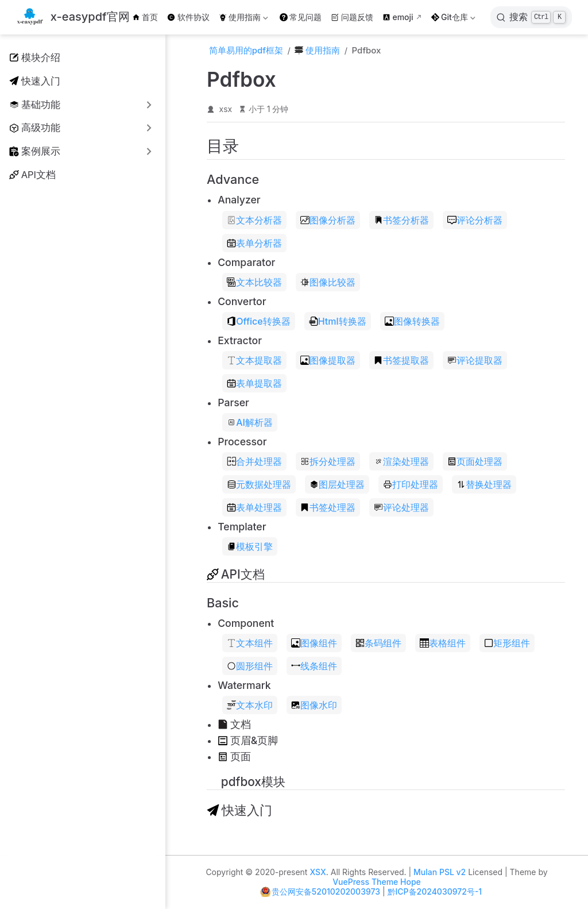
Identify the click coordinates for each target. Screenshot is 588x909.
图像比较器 (328, 282)
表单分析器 (254, 243)
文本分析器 (254, 220)
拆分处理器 (328, 461)
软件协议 (188, 17)
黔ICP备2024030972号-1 (435, 891)
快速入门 (35, 81)
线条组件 (314, 666)
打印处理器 (411, 484)
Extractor (240, 340)
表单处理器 (254, 507)
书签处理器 (328, 507)
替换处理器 (484, 484)
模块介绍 (35, 57)
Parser (233, 402)
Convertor (242, 301)
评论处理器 (401, 507)
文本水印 (250, 705)
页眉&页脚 (248, 740)
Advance (233, 179)
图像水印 (314, 705)
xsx (226, 109)
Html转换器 (338, 321)
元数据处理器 (259, 484)
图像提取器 (328, 360)
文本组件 (250, 643)
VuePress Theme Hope (377, 882)
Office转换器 (258, 321)
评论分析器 (475, 220)
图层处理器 (337, 484)
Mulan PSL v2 (440, 872)
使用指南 (243, 19)
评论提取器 (475, 360)
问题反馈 (352, 17)
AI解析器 (250, 422)
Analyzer (239, 200)
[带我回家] (73, 18)
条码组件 (378, 643)
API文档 (32, 175)
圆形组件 (250, 666)
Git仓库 (453, 19)
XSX (318, 872)
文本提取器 (254, 360)
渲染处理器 (401, 461)
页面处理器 (475, 461)
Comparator (246, 262)
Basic (223, 603)
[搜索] (531, 17)
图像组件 (314, 643)
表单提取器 (254, 383)
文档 (234, 724)
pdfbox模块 (246, 782)
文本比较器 (254, 282)
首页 (145, 17)
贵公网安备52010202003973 (326, 891)
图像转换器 (412, 321)
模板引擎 (250, 546)
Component (246, 623)
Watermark (244, 685)
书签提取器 (401, 360)
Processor (242, 442)
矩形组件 (507, 643)
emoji (398, 17)
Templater (242, 527)
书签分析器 (401, 220)
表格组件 (443, 643)
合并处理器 (254, 461)
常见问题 (301, 17)
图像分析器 (328, 220)
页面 (234, 756)
